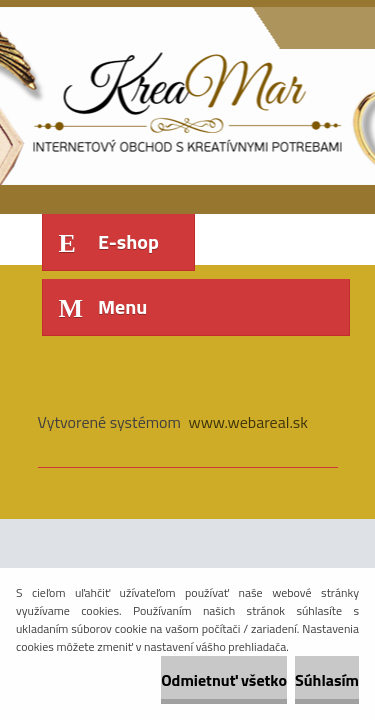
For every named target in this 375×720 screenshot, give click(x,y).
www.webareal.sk (248, 422)
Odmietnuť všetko (224, 680)
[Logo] (175, 98)
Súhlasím (327, 680)
